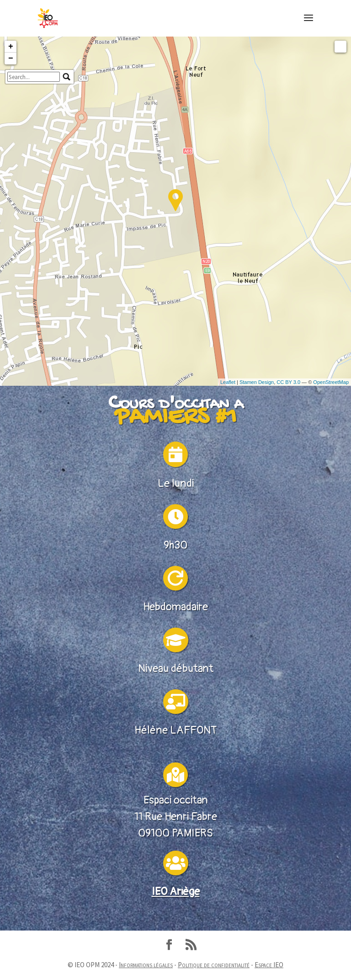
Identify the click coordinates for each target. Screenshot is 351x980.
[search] (34, 128)
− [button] (11, 110)
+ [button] (11, 98)
